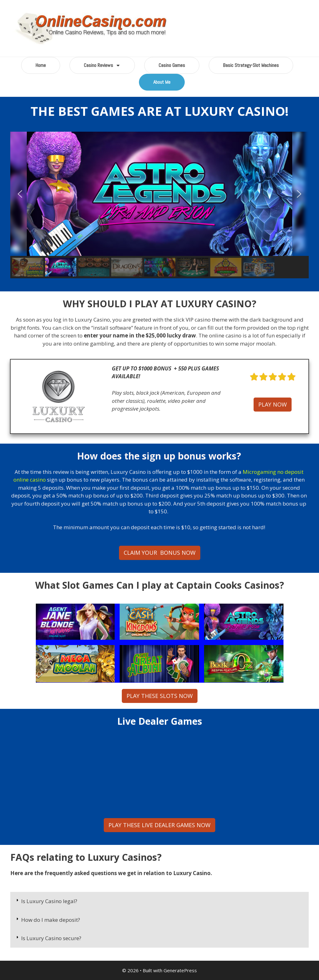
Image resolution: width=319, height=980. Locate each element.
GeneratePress (180, 970)
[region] (159, 205)
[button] (20, 194)
